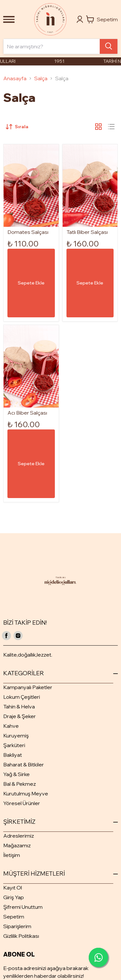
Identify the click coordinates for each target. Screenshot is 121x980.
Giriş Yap (14, 897)
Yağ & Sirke (16, 774)
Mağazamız (17, 845)
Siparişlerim (17, 926)
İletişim (12, 855)
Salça (41, 78)
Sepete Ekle (31, 283)
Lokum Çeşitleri (22, 697)
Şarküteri (14, 745)
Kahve (11, 726)
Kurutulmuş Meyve (26, 793)
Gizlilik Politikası (21, 936)
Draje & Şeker (20, 716)
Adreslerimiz (19, 836)
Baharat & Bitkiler (24, 764)
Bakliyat (13, 755)
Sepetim (14, 917)
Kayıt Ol (13, 888)
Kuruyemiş (16, 735)
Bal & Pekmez (20, 784)
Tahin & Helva (19, 706)
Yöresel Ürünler (22, 803)
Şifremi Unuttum (23, 907)
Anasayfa (15, 78)
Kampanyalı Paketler (28, 687)
